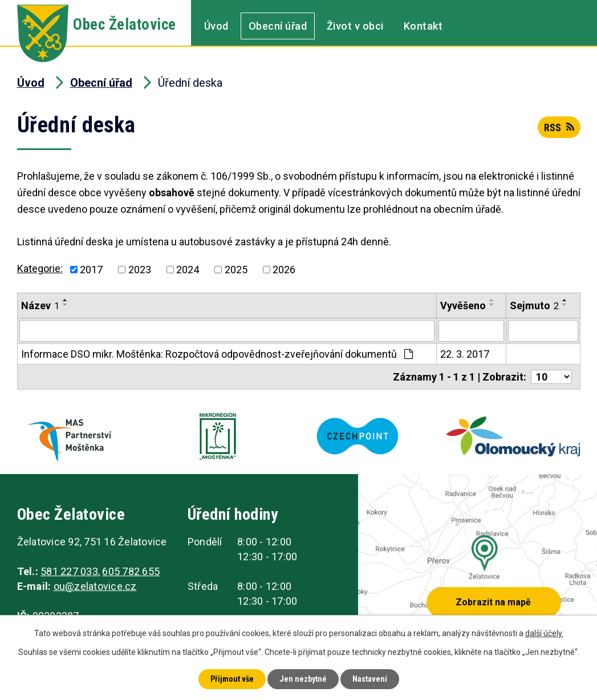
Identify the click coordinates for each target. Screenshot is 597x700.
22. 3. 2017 (465, 354)
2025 (236, 270)
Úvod (216, 26)
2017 (91, 270)
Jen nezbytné (303, 679)
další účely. (544, 633)
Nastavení (370, 679)
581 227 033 (69, 571)
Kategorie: (40, 268)
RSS (559, 128)
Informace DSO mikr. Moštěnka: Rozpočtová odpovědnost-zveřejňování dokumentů (217, 354)
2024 (188, 270)
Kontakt (423, 26)
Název (40, 306)
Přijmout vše (232, 679)
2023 (140, 270)
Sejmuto (534, 306)
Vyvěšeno (463, 306)
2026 (284, 270)
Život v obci (355, 26)
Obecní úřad (278, 26)
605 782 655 (131, 571)
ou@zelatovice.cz (95, 586)
